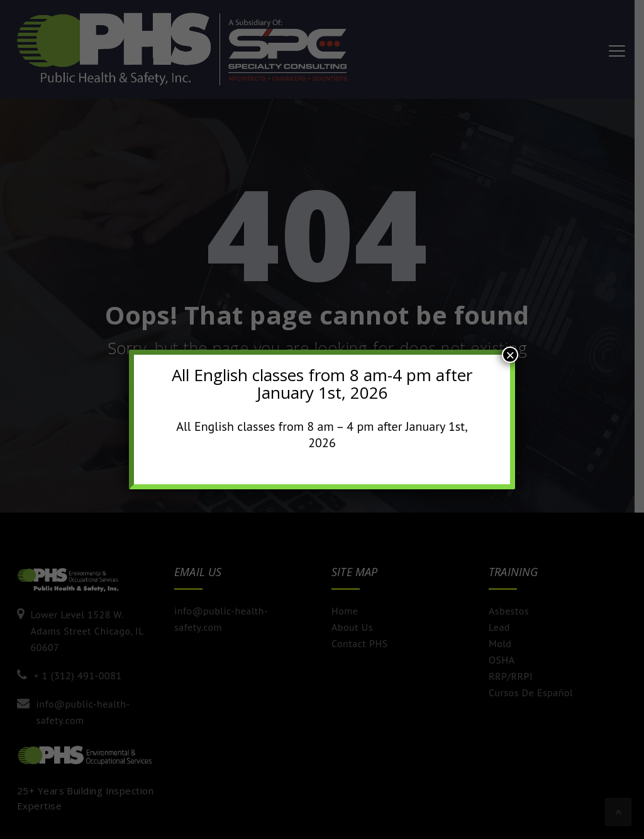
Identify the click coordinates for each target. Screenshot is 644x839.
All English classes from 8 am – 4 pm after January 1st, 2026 (322, 435)
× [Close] (510, 355)
